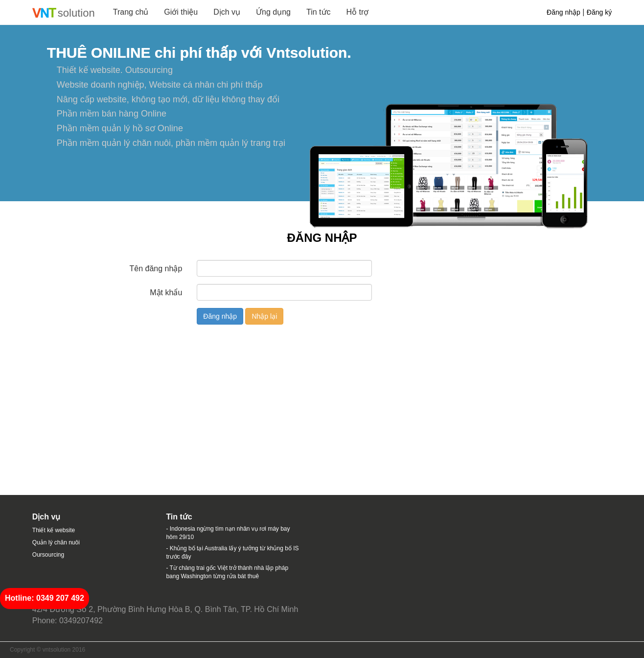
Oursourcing (48, 555)
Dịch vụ (227, 12)
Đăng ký (599, 12)
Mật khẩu (166, 293)
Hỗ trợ (358, 12)
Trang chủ (131, 12)
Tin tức (319, 12)
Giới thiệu (181, 12)
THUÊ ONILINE (99, 53)
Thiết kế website (54, 530)
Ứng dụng (273, 12)
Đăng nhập (563, 12)
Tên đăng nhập (156, 269)
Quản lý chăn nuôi (56, 542)
